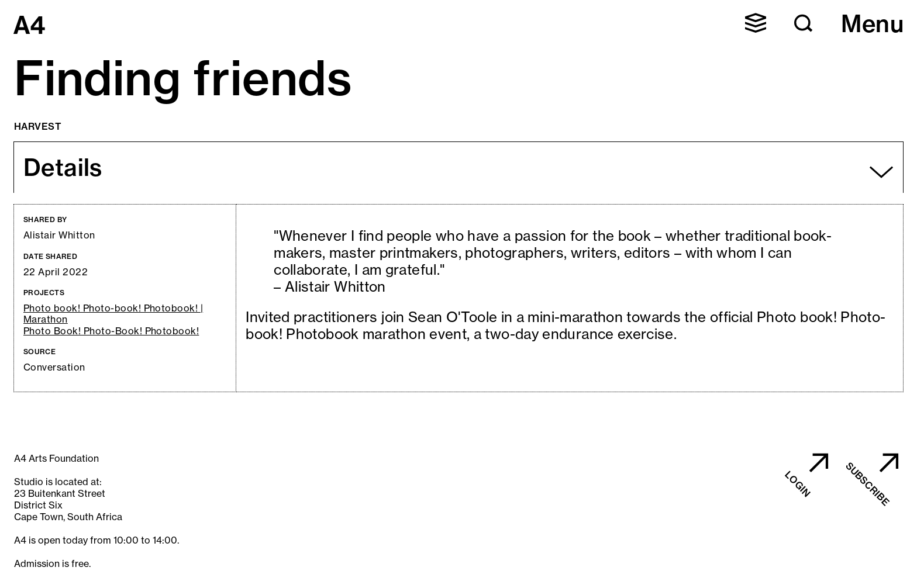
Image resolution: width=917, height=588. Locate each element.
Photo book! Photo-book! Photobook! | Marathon (113, 314)
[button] (756, 23)
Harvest (38, 126)
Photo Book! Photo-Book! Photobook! (111, 331)
